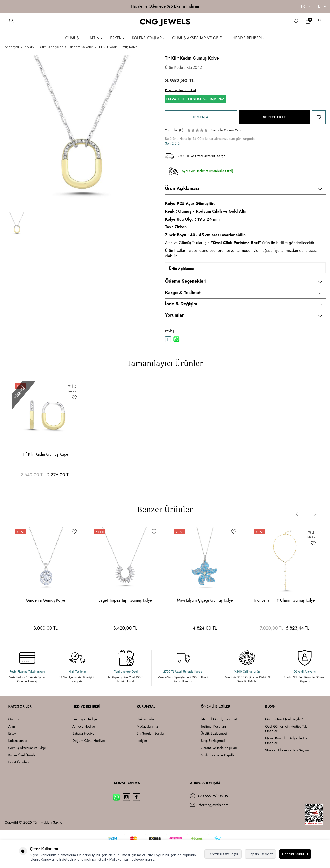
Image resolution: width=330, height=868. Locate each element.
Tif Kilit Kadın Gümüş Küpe (46, 454)
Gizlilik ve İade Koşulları (219, 755)
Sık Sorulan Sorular (151, 734)
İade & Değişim (244, 304)
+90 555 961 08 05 (213, 796)
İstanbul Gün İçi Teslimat (219, 719)
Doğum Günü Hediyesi (89, 741)
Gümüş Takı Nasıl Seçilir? (284, 719)
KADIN (29, 47)
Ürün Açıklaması (244, 188)
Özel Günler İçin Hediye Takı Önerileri (286, 729)
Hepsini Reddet (260, 854)
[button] (302, 511)
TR (306, 6)
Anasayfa (12, 47)
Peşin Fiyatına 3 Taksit (181, 90)
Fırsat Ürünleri (19, 762)
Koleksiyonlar (148, 38)
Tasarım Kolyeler (81, 47)
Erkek (117, 38)
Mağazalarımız (147, 727)
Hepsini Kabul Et (295, 854)
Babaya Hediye (83, 734)
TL (321, 6)
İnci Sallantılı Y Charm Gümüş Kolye (284, 600)
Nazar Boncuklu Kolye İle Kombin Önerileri (290, 741)
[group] (81, 131)
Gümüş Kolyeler (51, 47)
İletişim (142, 741)
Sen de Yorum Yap (226, 130)
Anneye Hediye (84, 727)
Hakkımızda (145, 719)
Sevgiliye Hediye (85, 719)
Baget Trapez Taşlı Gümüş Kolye (125, 600)
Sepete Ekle (274, 117)
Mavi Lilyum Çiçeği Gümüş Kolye (205, 600)
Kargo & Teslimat (244, 293)
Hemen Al (201, 117)
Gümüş (73, 38)
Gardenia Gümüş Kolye (45, 600)
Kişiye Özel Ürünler (23, 755)
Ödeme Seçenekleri (244, 281)
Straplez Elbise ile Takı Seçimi (287, 750)
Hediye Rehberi (249, 38)
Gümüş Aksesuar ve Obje (198, 38)
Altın (96, 38)
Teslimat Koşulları (213, 727)
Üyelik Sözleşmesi (214, 734)
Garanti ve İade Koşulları (219, 748)
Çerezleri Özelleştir (223, 854)
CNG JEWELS (165, 22)
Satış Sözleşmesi (213, 741)
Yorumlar (244, 315)
